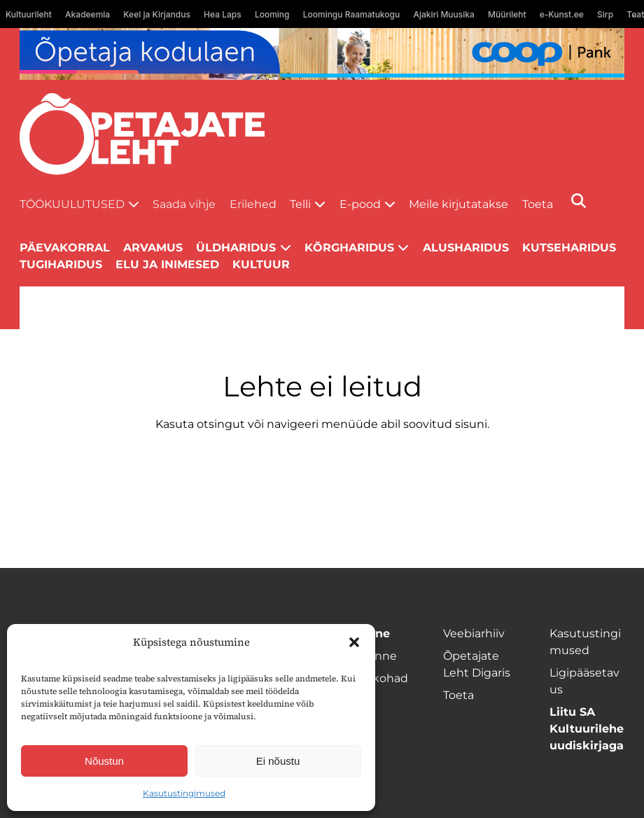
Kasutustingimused (184, 793)
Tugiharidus (61, 264)
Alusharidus (466, 248)
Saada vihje (184, 204)
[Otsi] (579, 201)
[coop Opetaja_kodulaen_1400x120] (322, 54)
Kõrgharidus (349, 248)
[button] (354, 642)
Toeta (538, 204)
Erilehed (253, 204)
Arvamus (153, 248)
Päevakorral (65, 248)
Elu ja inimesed (167, 264)
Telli (300, 204)
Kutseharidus (569, 248)
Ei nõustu (278, 761)
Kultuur (261, 264)
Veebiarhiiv (474, 633)
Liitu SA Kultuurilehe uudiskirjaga (587, 729)
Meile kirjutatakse (458, 204)
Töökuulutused (72, 204)
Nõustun (104, 761)
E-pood (360, 204)
